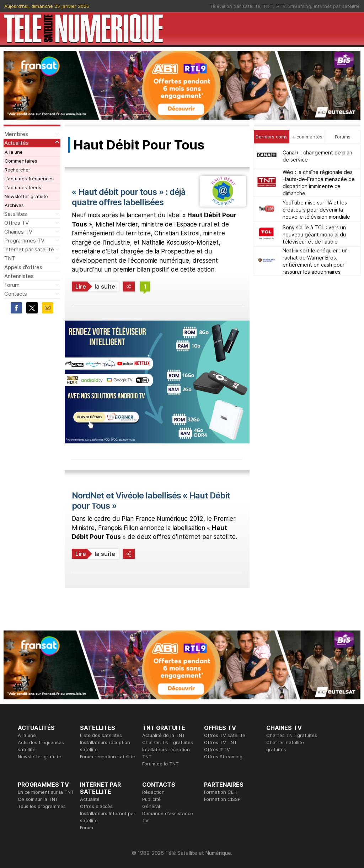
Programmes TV (24, 241)
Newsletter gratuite (26, 196)
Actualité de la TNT (164, 735)
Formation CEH (220, 792)
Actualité (90, 799)
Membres (16, 134)
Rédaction (153, 792)
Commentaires (21, 161)
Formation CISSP (222, 799)
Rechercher (17, 170)
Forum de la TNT (160, 764)
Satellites (16, 214)
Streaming (300, 6)
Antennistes (19, 276)
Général (151, 806)
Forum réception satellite (108, 757)
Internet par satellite (337, 6)
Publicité (151, 799)
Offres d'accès (96, 806)
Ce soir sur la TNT (38, 799)
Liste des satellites (101, 735)
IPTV (280, 6)
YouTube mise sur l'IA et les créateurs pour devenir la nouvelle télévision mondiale (316, 210)
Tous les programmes (42, 806)
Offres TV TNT (221, 742)
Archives (14, 205)
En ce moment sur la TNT (46, 792)
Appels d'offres (23, 267)
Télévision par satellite (235, 6)
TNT (268, 6)
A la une (14, 152)
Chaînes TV (18, 232)
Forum (12, 285)
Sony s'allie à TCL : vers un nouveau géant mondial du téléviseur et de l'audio (314, 234)
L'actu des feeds (23, 187)
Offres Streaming (223, 757)
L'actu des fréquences (29, 179)
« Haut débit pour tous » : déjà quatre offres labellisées (129, 197)
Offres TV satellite (225, 735)
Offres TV (17, 223)
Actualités (17, 143)
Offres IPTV (217, 749)
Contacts (16, 294)
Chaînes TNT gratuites (168, 742)
